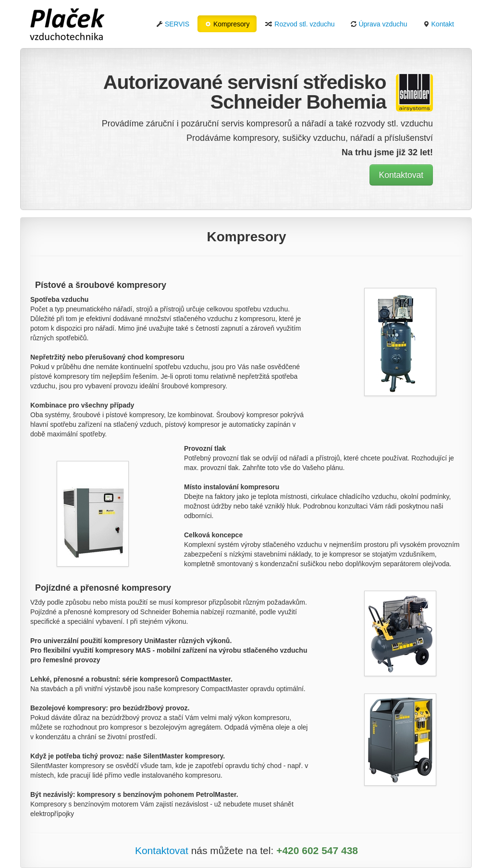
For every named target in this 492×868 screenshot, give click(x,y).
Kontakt (438, 24)
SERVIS (173, 24)
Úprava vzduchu (379, 24)
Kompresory (227, 24)
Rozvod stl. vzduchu (300, 24)
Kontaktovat (401, 175)
